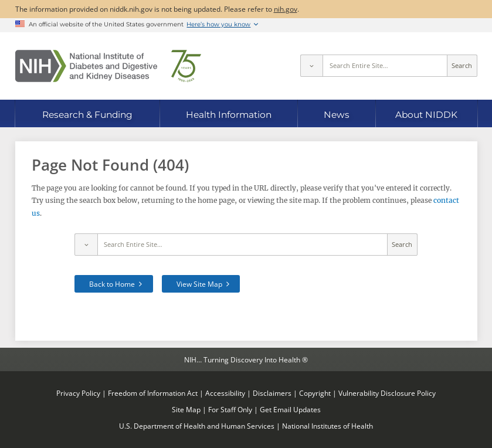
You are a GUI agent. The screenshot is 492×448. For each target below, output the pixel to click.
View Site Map (199, 284)
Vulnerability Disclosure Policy (387, 393)
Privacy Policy (78, 393)
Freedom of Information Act (153, 393)
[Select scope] (311, 66)
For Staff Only (230, 409)
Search (462, 66)
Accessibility (225, 393)
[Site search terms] (385, 66)
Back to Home (112, 284)
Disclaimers (272, 393)
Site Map (186, 409)
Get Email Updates (290, 409)
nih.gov (286, 9)
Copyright (315, 393)
